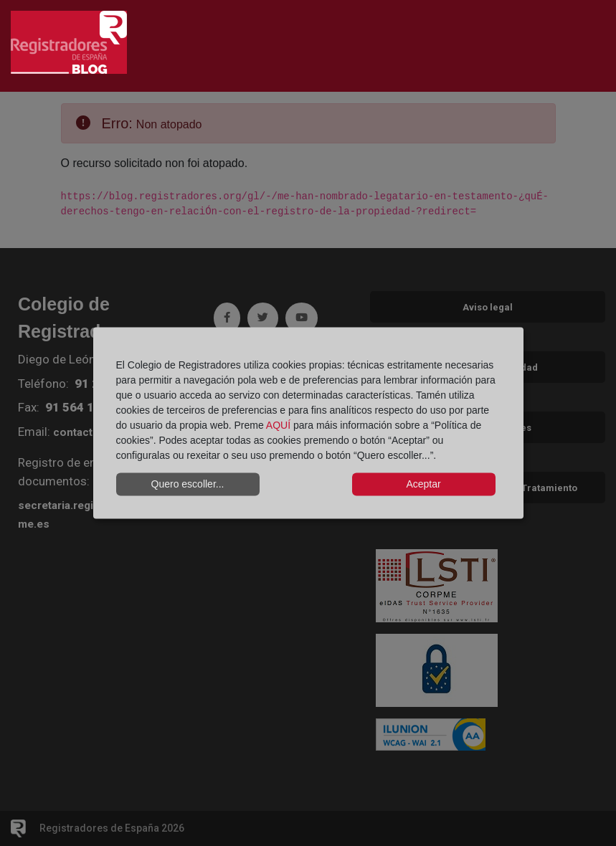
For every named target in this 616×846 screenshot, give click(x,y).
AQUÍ (278, 424)
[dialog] (308, 423)
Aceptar (423, 484)
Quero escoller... (188, 484)
